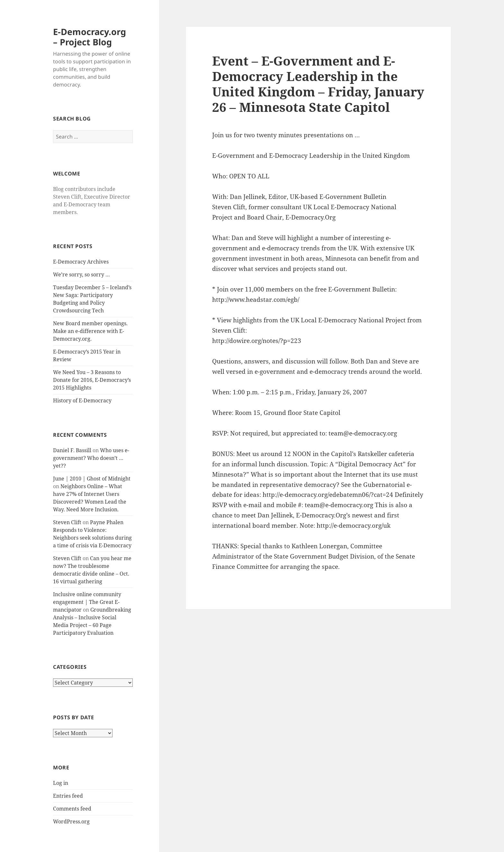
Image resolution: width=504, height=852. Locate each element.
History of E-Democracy (82, 400)
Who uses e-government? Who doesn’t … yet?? (91, 458)
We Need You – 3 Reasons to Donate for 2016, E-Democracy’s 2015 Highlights (92, 380)
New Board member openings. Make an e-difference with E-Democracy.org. (90, 331)
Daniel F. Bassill (72, 450)
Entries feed (68, 796)
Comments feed (72, 809)
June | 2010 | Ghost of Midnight (92, 479)
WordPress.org (71, 821)
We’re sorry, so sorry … (81, 274)
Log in (61, 783)
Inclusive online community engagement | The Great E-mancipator (87, 602)
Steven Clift (67, 522)
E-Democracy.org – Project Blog (90, 37)
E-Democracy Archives (81, 262)
